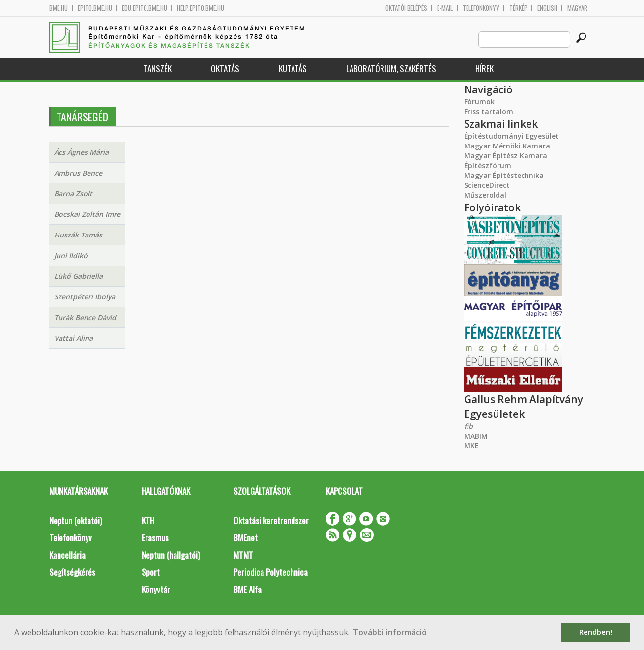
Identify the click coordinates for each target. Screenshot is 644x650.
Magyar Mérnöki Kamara (507, 146)
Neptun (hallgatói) (171, 555)
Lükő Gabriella (78, 276)
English (547, 8)
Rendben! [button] (596, 632)
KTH (148, 520)
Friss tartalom (489, 111)
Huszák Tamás (78, 235)
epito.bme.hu (95, 8)
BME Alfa (248, 589)
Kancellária (67, 555)
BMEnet (246, 538)
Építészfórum (488, 165)
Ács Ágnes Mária (81, 152)
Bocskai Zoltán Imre (87, 214)
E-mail (445, 8)
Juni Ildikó (71, 255)
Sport (151, 572)
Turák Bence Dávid (85, 317)
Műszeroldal (485, 195)
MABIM (476, 436)
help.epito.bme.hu (201, 8)
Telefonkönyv (481, 8)
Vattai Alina (73, 338)
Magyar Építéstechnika (504, 175)
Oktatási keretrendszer (271, 520)
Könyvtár (156, 589)
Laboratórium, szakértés (391, 69)
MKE (471, 446)
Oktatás (225, 69)
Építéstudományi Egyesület (512, 136)
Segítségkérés (72, 572)
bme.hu (59, 8)
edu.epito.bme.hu (145, 8)
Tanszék (158, 69)
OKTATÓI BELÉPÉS (406, 8)
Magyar (577, 8)
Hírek (484, 69)
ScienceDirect (487, 185)
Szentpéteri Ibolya (85, 297)
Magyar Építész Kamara (506, 156)
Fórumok (479, 102)
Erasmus (155, 538)
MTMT (243, 555)
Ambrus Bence (78, 173)
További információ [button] (390, 632)
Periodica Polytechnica (271, 572)
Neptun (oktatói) (75, 520)
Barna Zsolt (73, 193)
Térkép (518, 8)
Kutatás (293, 69)
